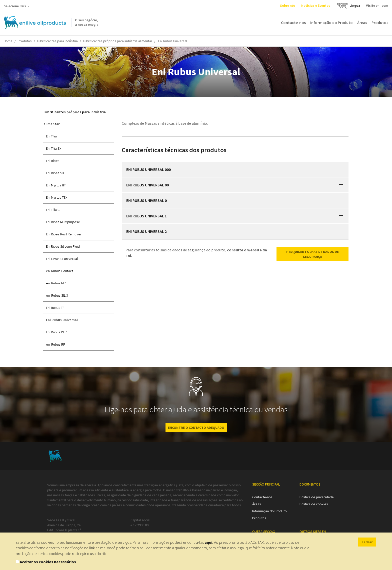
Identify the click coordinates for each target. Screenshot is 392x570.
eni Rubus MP (56, 283)
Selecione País (17, 7)
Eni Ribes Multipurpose (63, 222)
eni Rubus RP (56, 344)
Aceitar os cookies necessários (48, 562)
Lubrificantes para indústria (57, 41)
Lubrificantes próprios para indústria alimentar (118, 41)
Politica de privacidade (317, 497)
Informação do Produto (331, 22)
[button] (341, 169)
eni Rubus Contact (59, 271)
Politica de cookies (314, 504)
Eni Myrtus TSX (57, 197)
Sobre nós (288, 5)
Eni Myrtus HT (56, 185)
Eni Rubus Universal (62, 320)
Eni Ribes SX (55, 173)
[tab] (235, 169)
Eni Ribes (53, 161)
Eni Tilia (51, 136)
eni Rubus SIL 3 (57, 295)
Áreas (362, 22)
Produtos (380, 22)
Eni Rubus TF (55, 308)
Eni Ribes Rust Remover (64, 234)
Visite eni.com (377, 5)
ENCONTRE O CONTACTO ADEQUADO (196, 428)
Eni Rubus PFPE (57, 332)
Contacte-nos (293, 22)
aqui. (209, 542)
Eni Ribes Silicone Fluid (63, 246)
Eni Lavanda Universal (62, 259)
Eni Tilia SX (54, 148)
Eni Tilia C (53, 210)
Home (8, 41)
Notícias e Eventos (316, 5)
